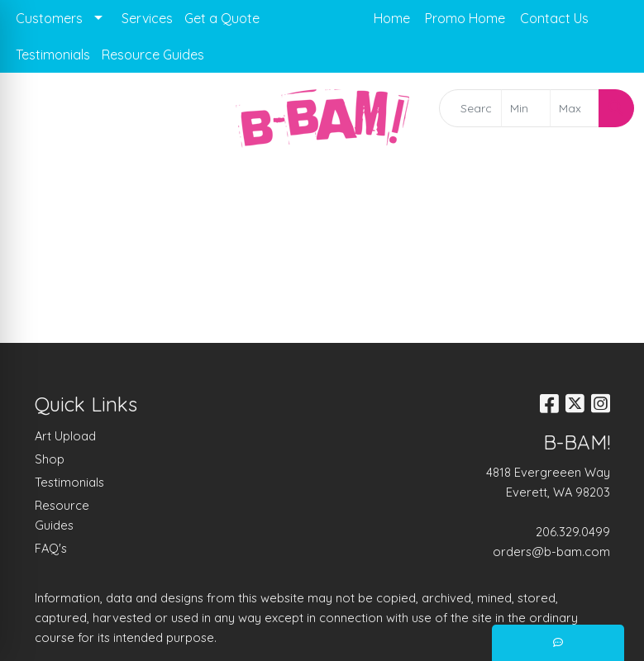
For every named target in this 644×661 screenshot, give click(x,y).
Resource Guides (153, 55)
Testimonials (53, 55)
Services (147, 18)
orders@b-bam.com (551, 552)
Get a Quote (222, 18)
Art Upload (65, 436)
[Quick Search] (470, 108)
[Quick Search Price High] (575, 108)
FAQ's (51, 548)
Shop (50, 459)
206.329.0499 (573, 532)
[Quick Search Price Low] (526, 108)
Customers (49, 18)
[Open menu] (611, 189)
